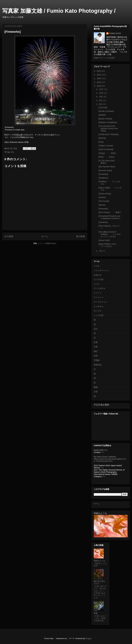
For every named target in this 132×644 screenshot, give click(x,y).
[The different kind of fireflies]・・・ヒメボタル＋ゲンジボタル (110, 234)
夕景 (96, 392)
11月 (101, 93)
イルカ (97, 266)
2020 (99, 78)
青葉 (96, 613)
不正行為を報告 (101, 405)
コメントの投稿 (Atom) (47, 243)
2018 (99, 86)
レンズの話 (99, 315)
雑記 (96, 351)
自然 (96, 356)
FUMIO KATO (115, 33)
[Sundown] (103, 222)
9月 (101, 100)
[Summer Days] (105, 170)
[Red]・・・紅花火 (107, 157)
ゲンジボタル (100, 288)
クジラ (97, 284)
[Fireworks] (103, 174)
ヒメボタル (99, 306)
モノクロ (98, 311)
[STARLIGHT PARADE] (109, 134)
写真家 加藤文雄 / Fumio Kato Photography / (59, 11)
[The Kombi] (104, 201)
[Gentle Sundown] (106, 111)
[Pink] (101, 142)
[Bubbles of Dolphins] (108, 122)
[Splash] (102, 115)
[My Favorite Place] (107, 167)
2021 (99, 75)
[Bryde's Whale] (105, 119)
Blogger (88, 638)
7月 (101, 251)
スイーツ (98, 293)
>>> (103, 452)
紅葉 (96, 342)
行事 (96, 347)
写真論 (97, 360)
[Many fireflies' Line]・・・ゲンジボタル (110, 245)
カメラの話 (99, 279)
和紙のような (100, 513)
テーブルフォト (101, 302)
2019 (99, 82)
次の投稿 (9, 236)
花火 (13, 152)
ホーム (45, 236)
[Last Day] (103, 107)
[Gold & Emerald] (106, 149)
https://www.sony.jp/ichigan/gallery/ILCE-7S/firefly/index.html (110, 460)
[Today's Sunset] (106, 146)
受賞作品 (98, 365)
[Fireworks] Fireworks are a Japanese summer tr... (110, 217)
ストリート (99, 297)
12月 (101, 89)
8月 (101, 104)
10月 (101, 97)
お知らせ (98, 275)
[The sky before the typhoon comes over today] (108, 128)
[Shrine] (102, 205)
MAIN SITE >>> (101, 450)
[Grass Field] (104, 240)
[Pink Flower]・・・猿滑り (110, 212)
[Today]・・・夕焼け (107, 153)
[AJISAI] (102, 197)
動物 (96, 387)
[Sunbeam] (103, 178)
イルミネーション (101, 270)
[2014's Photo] (105, 194)
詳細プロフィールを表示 (104, 58)
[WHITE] (102, 138)
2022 (99, 71)
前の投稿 (81, 236)
